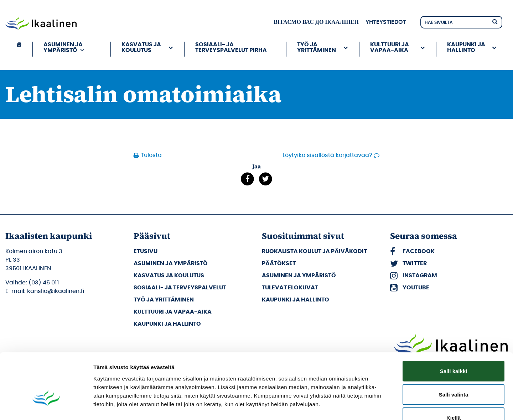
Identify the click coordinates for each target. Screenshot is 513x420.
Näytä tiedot (381, 406)
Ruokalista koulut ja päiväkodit (314, 251)
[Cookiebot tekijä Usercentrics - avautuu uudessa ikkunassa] (46, 406)
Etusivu (146, 251)
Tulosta (151, 155)
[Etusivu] (19, 49)
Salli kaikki (454, 327)
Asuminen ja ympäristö (64, 47)
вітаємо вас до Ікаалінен (316, 22)
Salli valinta (454, 350)
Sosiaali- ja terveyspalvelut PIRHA (231, 47)
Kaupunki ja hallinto (466, 47)
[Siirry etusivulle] (41, 24)
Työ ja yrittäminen (317, 47)
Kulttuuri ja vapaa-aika (390, 47)
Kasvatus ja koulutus (141, 47)
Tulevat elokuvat (290, 288)
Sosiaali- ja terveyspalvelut (180, 288)
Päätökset (279, 263)
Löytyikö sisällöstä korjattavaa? (327, 155)
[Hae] (495, 21)
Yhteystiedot (386, 22)
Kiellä (454, 373)
